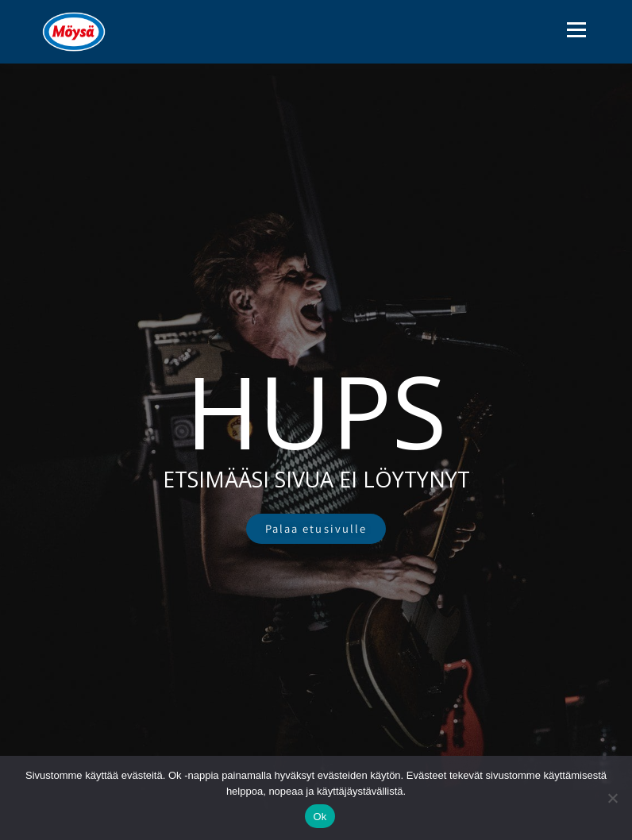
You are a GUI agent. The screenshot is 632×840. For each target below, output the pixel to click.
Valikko (576, 29)
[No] (612, 798)
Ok (320, 817)
